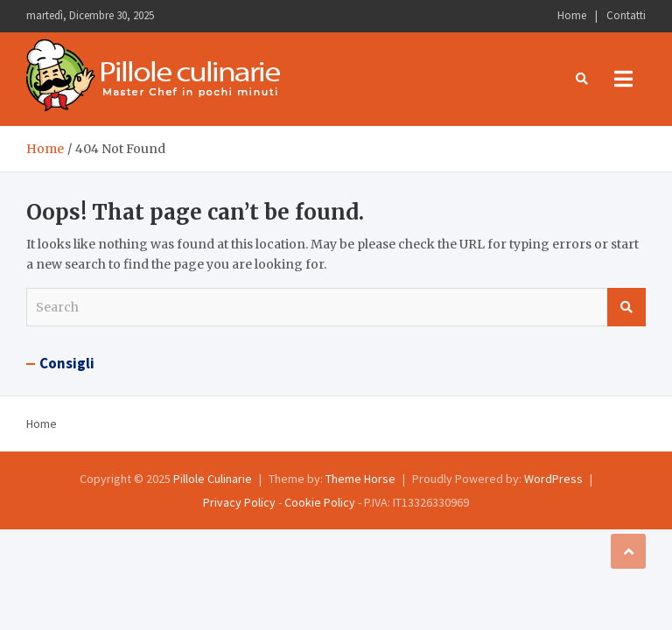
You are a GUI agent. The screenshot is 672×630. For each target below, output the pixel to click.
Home (572, 15)
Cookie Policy (320, 502)
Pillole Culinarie (213, 479)
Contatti (626, 15)
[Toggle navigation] (623, 79)
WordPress (553, 479)
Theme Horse (360, 479)
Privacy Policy (239, 502)
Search (626, 307)
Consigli (67, 363)
